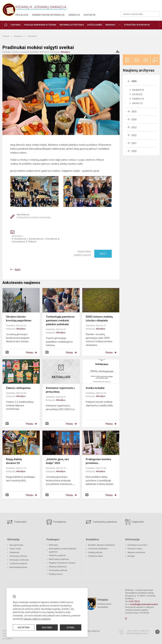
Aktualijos (32, 36)
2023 (134, 127)
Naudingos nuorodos (137, 545)
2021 (134, 143)
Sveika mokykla (95, 388)
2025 (134, 112)
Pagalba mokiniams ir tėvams (62, 563)
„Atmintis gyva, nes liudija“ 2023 (57, 461)
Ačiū (103, 254)
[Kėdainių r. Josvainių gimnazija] (9, 10)
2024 (134, 120)
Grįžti (18, 270)
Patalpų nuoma (56, 574)
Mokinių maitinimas (58, 567)
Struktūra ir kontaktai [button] (137, 25)
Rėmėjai (131, 556)
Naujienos (19, 36)
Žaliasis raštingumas (18, 388)
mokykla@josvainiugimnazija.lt (144, 604)
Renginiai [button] (110, 25)
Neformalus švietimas (59, 559)
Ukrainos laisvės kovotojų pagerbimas (19, 319)
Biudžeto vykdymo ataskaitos (102, 545)
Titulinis (6, 36)
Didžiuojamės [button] (95, 25)
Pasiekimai (14, 552)
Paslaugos (22, 15)
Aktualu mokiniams (136, 552)
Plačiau (30, 353)
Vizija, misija (15, 549)
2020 (134, 151)
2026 (134, 81)
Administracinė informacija (48, 15)
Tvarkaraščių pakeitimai (101, 522)
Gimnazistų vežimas (58, 570)
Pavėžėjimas (56, 522)
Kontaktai (90, 15)
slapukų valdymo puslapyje (37, 619)
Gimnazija (74, 15)
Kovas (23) (137, 94)
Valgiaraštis (134, 522)
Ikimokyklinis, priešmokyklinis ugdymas (62, 550)
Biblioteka (53, 545)
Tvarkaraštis (17, 522)
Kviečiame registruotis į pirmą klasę (60, 390)
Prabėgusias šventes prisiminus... (98, 461)
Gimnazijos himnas (18, 556)
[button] (138, 7)
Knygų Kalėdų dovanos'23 (14, 461)
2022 (134, 135)
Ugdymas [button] (16, 25)
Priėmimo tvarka (135, 549)
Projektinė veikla (95, 556)
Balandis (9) (138, 90)
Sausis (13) (137, 103)
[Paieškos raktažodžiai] (140, 14)
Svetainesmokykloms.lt (138, 633)
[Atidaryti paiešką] (156, 14)
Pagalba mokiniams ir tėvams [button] (40, 25)
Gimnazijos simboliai (19, 560)
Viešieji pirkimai (95, 552)
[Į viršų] (157, 632)
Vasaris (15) (138, 99)
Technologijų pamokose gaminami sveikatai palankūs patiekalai (60, 320)
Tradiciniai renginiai (18, 563)
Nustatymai (24, 628)
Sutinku (70, 628)
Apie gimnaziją (16, 545)
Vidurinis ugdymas (57, 555)
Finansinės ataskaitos (98, 549)
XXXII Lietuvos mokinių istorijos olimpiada (99, 319)
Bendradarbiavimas (18, 567)
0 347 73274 (134, 601)
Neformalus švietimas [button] (72, 25)
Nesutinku (47, 628)
